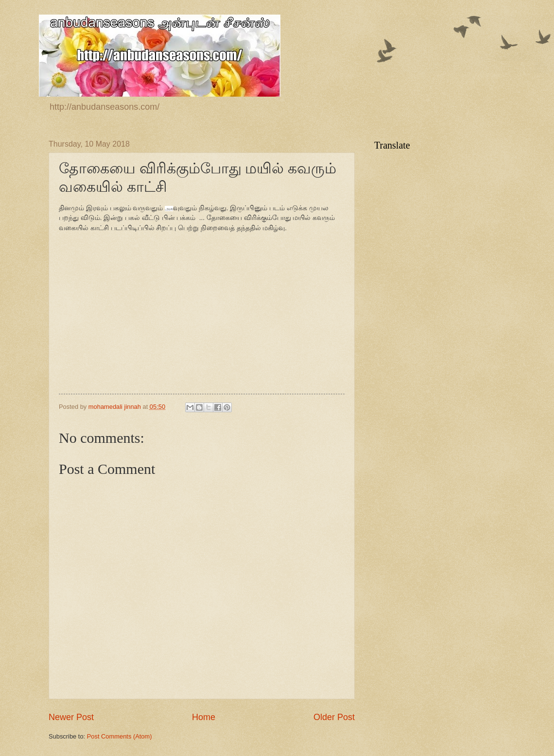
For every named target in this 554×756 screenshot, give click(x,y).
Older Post (334, 717)
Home (204, 717)
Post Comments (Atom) (120, 736)
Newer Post (71, 717)
